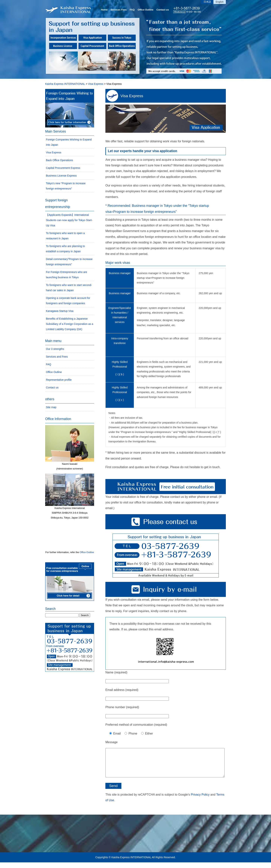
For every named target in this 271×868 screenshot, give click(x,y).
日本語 (207, 2)
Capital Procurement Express (63, 168)
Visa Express (132, 96)
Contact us (163, 10)
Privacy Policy (200, 800)
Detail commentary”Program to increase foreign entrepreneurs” (69, 262)
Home (104, 10)
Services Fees (119, 10)
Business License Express (61, 176)
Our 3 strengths (55, 349)
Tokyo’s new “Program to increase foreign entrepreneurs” (66, 186)
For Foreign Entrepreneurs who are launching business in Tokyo (67, 275)
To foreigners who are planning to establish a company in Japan (65, 249)
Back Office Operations (59, 160)
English (220, 2)
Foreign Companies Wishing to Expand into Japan (69, 142)
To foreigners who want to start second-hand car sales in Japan (69, 288)
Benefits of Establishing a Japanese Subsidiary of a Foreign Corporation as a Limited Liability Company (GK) (70, 324)
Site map (51, 407)
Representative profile (59, 380)
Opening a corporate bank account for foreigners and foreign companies (68, 301)
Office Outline (145, 10)
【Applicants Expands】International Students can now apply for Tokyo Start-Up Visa (69, 220)
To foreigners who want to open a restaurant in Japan (65, 236)
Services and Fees (57, 357)
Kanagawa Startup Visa (60, 311)
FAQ (132, 10)
